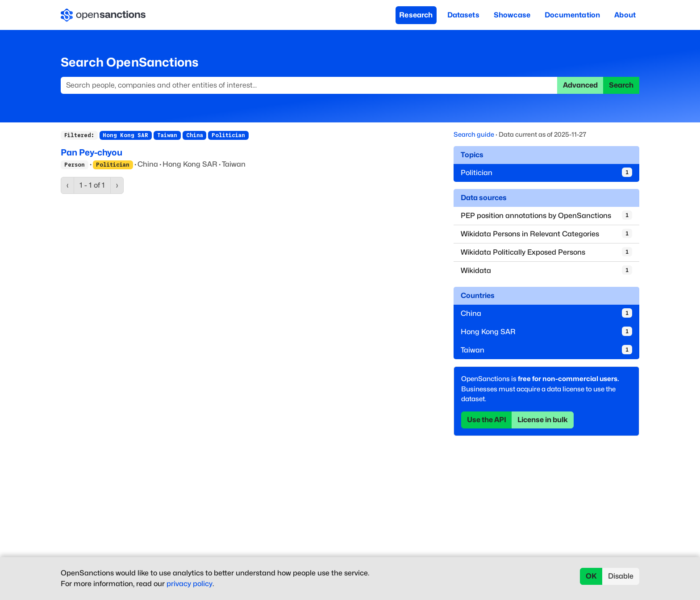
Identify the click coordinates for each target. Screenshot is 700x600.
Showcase (512, 15)
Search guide (474, 134)
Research (416, 15)
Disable (621, 576)
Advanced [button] (580, 85)
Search (621, 85)
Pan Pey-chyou (92, 152)
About (625, 15)
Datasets (463, 15)
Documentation (572, 15)
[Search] (309, 85)
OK (591, 576)
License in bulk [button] (543, 420)
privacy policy (190, 584)
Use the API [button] (487, 420)
